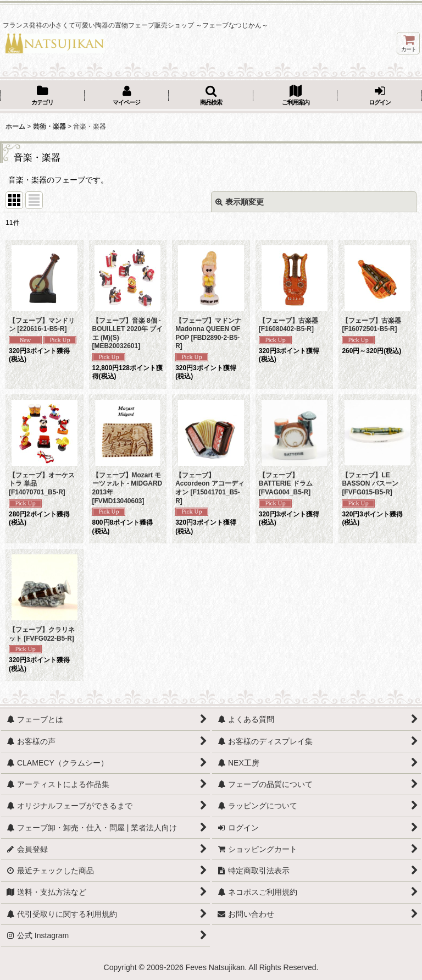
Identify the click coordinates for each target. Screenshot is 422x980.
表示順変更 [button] (240, 202)
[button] (211, 96)
